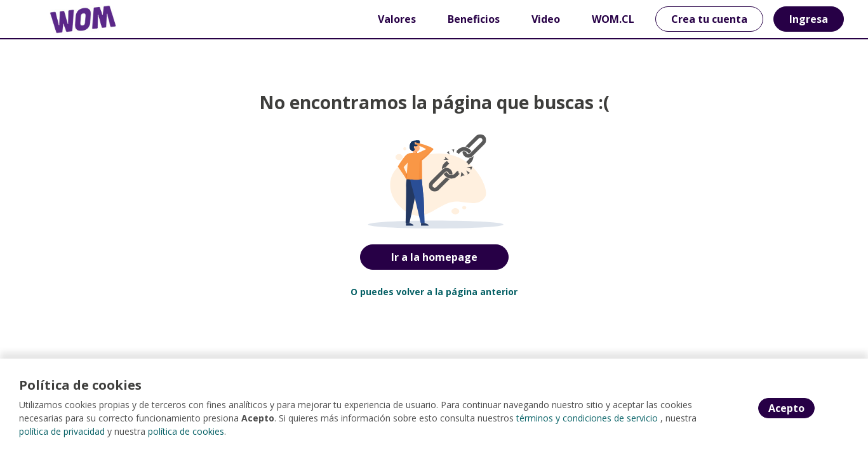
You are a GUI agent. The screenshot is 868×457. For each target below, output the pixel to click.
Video (546, 19)
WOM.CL (613, 19)
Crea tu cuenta (709, 19)
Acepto (786, 408)
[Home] (74, 19)
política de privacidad (62, 431)
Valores (397, 19)
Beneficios (474, 19)
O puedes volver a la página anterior (434, 292)
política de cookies (186, 431)
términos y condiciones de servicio (587, 418)
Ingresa (809, 19)
